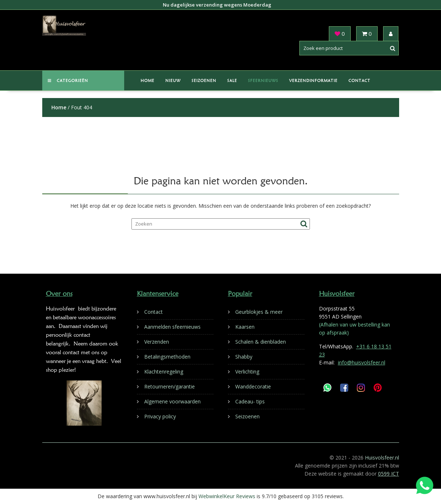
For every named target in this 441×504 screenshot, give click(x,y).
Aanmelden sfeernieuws (172, 327)
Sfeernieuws (263, 81)
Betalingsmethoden (167, 357)
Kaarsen (245, 327)
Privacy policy (160, 416)
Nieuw (173, 81)
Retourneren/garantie (170, 386)
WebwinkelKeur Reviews (227, 496)
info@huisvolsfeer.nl (362, 362)
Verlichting (247, 372)
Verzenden (157, 342)
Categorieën (68, 81)
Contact (359, 81)
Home (147, 81)
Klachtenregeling (164, 372)
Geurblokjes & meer (259, 312)
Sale (232, 81)
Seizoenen (204, 81)
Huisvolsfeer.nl (382, 458)
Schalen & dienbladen (261, 342)
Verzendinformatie (313, 81)
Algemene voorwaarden (172, 401)
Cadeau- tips (250, 401)
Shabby (244, 357)
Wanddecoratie (253, 386)
